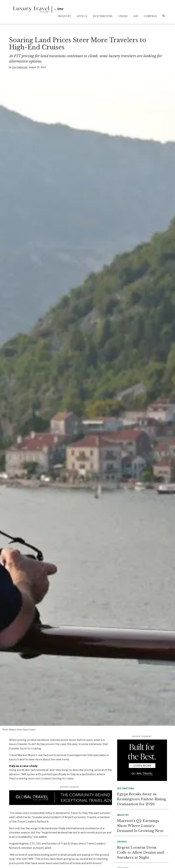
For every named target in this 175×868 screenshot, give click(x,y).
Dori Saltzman (20, 67)
